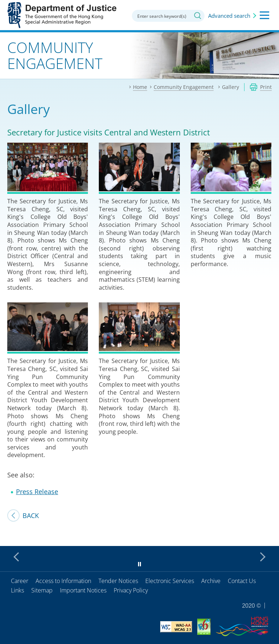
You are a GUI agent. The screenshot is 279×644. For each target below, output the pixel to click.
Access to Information (63, 581)
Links (17, 590)
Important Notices (83, 590)
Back (31, 515)
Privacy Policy (131, 590)
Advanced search (229, 16)
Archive (211, 581)
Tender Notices (118, 581)
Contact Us (242, 581)
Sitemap (42, 590)
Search (198, 16)
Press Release (37, 492)
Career (20, 581)
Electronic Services (170, 581)
